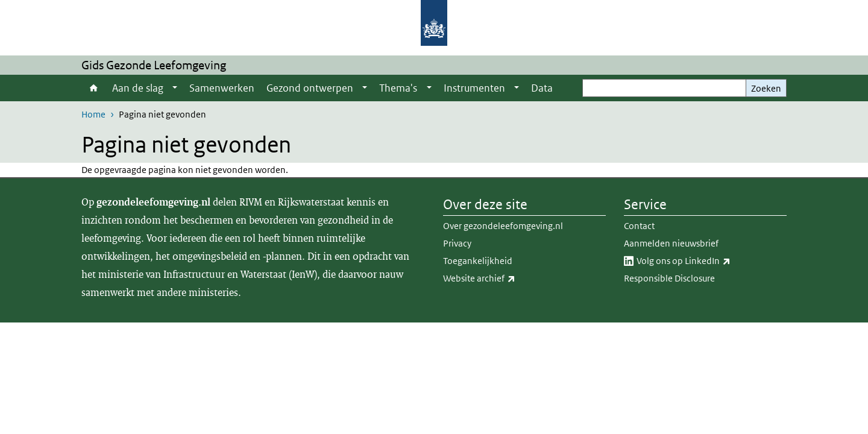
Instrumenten (474, 88)
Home (94, 88)
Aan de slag (138, 88)
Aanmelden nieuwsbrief (671, 243)
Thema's (398, 88)
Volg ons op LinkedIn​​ (710, 261)
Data (542, 88)
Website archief (506, 278)
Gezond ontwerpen (310, 88)
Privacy (457, 243)
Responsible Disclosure (669, 278)
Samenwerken (222, 88)
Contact (639, 226)
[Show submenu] (175, 88)
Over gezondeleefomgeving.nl (503, 226)
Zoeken (766, 88)
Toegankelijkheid (478, 261)
